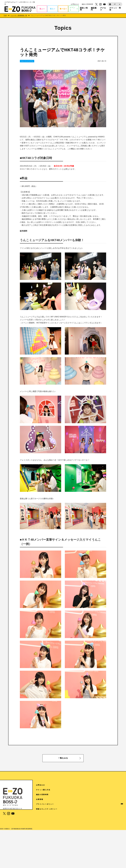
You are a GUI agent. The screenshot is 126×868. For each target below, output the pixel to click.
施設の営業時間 (87, 4)
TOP (5, 15)
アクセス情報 (92, 785)
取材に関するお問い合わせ (94, 826)
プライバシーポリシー (114, 805)
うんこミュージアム (27, 61)
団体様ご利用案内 (93, 804)
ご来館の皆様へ (93, 799)
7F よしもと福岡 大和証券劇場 (52, 802)
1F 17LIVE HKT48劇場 (50, 849)
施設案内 (90, 795)
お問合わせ (75, 4)
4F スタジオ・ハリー (48, 839)
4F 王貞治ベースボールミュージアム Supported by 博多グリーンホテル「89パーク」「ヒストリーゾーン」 (62, 832)
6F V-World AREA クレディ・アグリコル (57, 807)
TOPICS (90, 790)
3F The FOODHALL (49, 844)
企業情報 (110, 799)
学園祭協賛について (94, 816)
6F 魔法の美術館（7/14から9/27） (54, 819)
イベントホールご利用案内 (94, 810)
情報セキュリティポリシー (114, 812)
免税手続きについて (94, 821)
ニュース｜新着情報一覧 (19, 15)
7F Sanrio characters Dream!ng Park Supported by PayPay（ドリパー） (58, 796)
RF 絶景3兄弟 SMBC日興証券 (52, 790)
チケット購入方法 (113, 790)
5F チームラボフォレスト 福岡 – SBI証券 (57, 824)
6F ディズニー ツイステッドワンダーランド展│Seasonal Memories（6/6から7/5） (58, 813)
